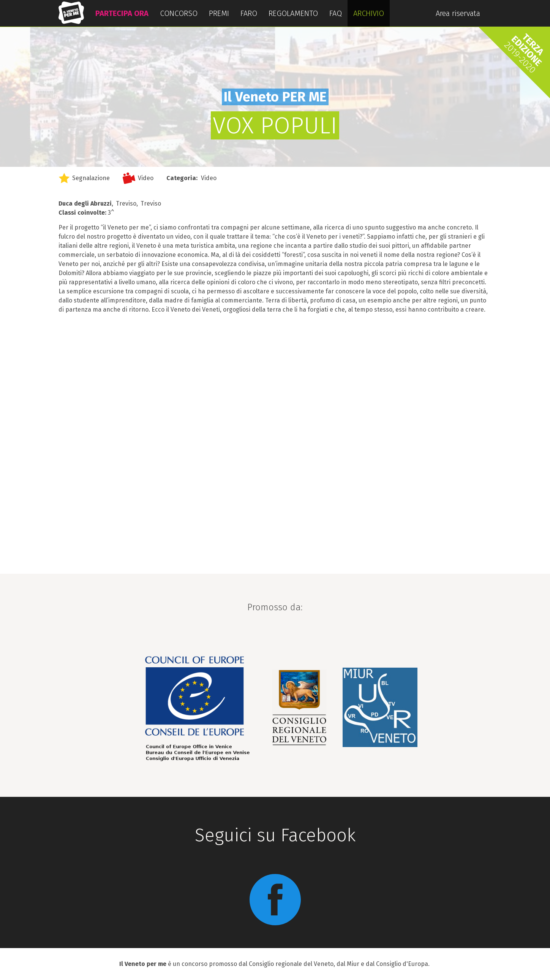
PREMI (219, 13)
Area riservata (458, 13)
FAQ (336, 13)
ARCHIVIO (369, 13)
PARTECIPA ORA (122, 13)
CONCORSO (179, 13)
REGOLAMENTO (293, 13)
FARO (249, 13)
